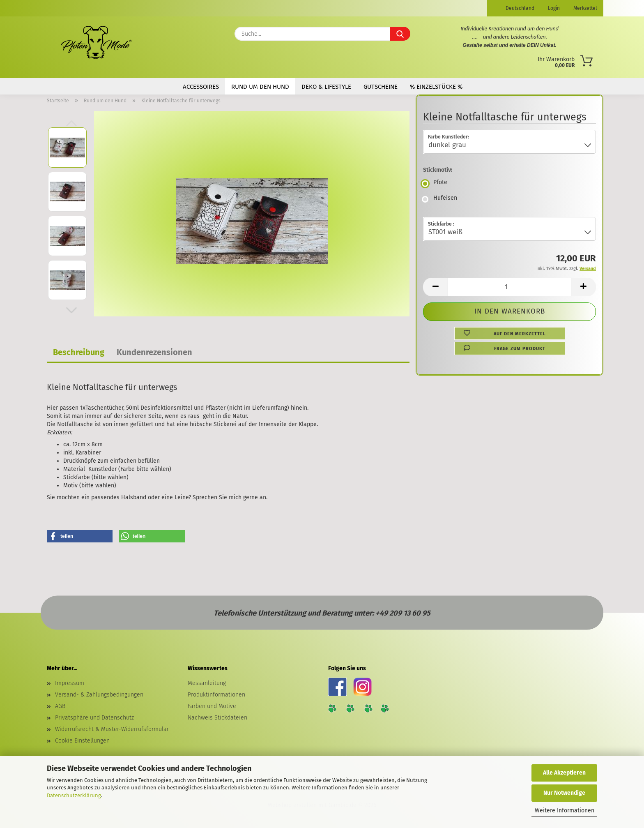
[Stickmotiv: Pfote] (509, 184)
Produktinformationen (216, 695)
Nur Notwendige (564, 793)
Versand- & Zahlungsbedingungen (99, 695)
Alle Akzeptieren (564, 773)
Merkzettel (585, 8)
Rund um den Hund (260, 87)
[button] (71, 310)
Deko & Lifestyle (326, 87)
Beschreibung (79, 352)
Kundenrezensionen (154, 352)
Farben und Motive (212, 706)
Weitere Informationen (565, 811)
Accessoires (201, 87)
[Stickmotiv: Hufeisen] (509, 199)
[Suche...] (400, 34)
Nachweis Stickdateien (217, 718)
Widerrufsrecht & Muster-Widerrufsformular (112, 729)
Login (553, 8)
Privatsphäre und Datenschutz (94, 718)
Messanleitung (207, 683)
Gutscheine (381, 87)
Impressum (70, 683)
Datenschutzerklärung (74, 795)
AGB (60, 706)
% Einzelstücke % (436, 87)
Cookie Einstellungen (82, 741)
